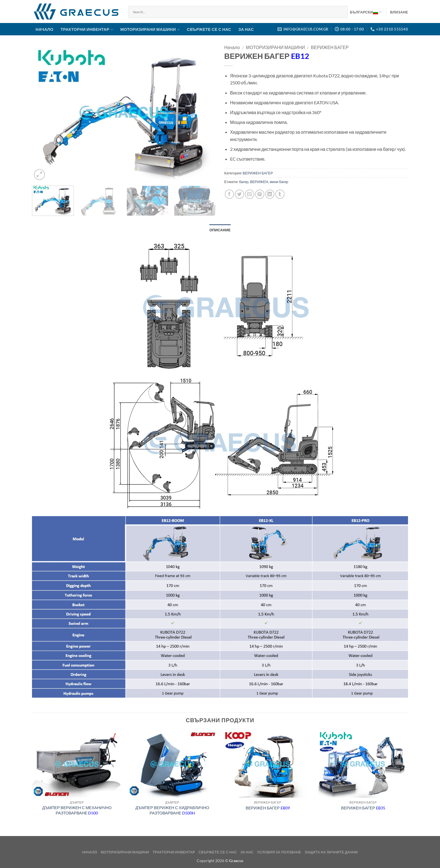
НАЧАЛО (44, 29)
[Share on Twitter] (240, 194)
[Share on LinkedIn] (270, 194)
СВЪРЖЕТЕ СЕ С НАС (209, 29)
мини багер (279, 182)
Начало (232, 47)
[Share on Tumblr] (280, 194)
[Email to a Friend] (250, 194)
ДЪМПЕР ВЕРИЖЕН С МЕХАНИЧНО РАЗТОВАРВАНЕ (77, 810)
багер (244, 182)
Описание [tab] (220, 230)
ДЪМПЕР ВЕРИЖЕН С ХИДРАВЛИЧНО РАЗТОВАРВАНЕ (172, 810)
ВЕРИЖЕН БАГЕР (330, 47)
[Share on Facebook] (229, 194)
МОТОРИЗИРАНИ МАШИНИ (150, 30)
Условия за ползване (279, 852)
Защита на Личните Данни (331, 852)
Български (366, 12)
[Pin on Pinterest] (260, 194)
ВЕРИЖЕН (259, 182)
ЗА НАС (246, 29)
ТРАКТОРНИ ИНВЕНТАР (87, 30)
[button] (399, 12)
